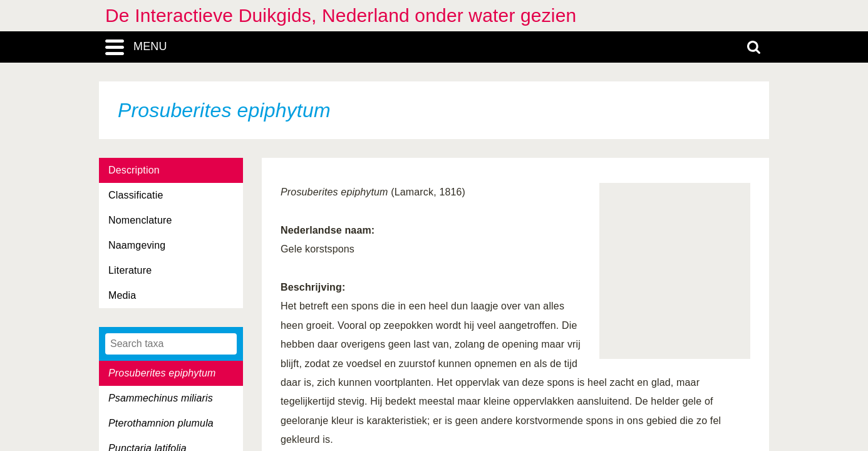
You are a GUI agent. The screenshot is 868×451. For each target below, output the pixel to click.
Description (134, 170)
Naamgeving (137, 245)
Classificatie (136, 195)
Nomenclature (140, 220)
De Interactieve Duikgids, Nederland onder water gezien (341, 15)
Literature (130, 270)
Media (122, 295)
